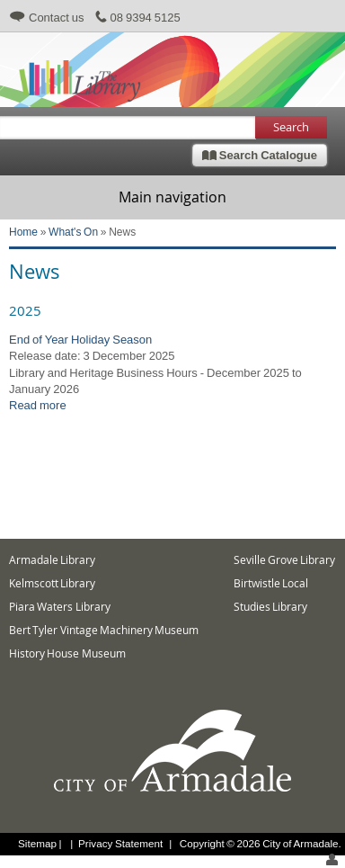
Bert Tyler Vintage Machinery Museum (104, 630)
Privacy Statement (120, 843)
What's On (73, 232)
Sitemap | (41, 843)
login (332, 859)
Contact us (57, 18)
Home (23, 232)
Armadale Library (52, 560)
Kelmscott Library (52, 583)
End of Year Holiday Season (80, 340)
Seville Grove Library (285, 560)
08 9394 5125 (146, 18)
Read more (38, 405)
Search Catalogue (260, 154)
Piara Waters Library (60, 607)
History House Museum (67, 653)
